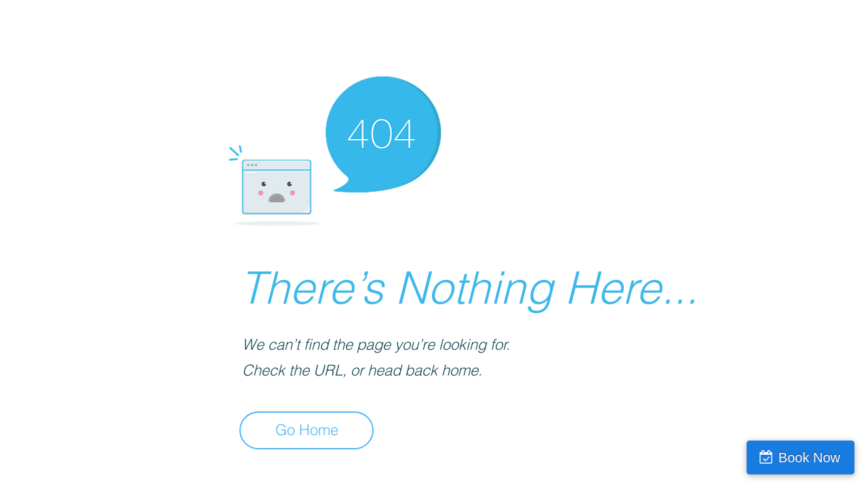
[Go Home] (307, 430)
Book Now (809, 457)
